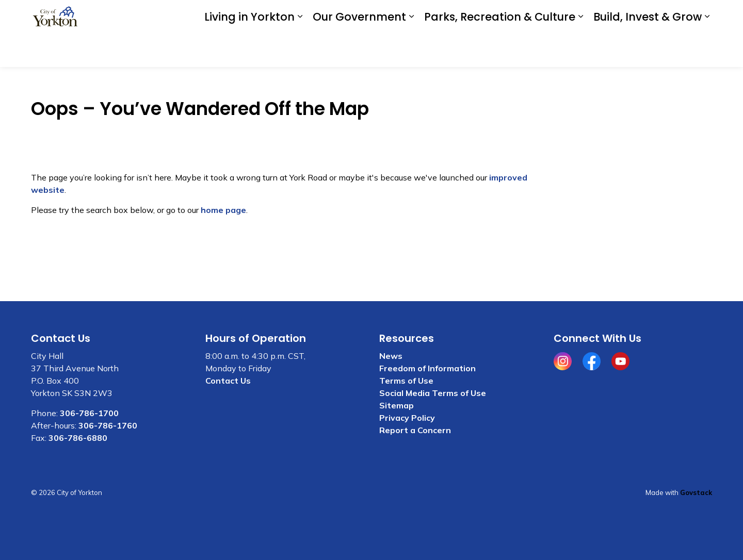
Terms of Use (406, 381)
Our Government (359, 50)
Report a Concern (415, 430)
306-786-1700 (89, 413)
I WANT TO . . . (644, 17)
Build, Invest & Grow (648, 50)
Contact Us (576, 17)
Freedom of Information (427, 368)
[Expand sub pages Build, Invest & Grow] (707, 50)
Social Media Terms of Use (433, 393)
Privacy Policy (407, 418)
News (391, 356)
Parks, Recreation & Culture (500, 50)
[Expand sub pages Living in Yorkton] (300, 50)
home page (223, 210)
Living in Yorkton (249, 50)
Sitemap (397, 405)
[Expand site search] (702, 17)
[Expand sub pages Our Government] (411, 50)
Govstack (696, 492)
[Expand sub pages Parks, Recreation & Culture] (580, 50)
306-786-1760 (108, 425)
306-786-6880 (78, 438)
